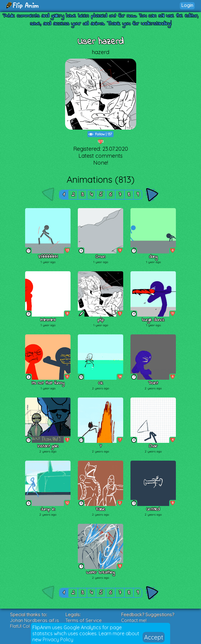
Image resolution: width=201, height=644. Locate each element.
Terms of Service (84, 620)
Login (187, 5)
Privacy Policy (58, 639)
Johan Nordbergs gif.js (35, 620)
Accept (154, 637)
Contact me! (134, 620)
